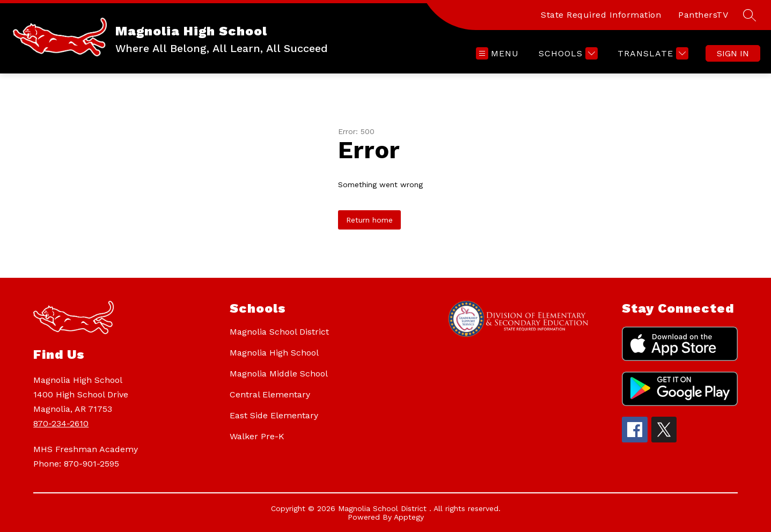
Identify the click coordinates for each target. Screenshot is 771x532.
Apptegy (409, 517)
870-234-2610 (61, 423)
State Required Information (601, 15)
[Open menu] (497, 53)
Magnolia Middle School (279, 374)
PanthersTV (703, 15)
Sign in (733, 53)
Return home (369, 220)
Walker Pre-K (257, 436)
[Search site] (750, 15)
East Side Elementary (274, 415)
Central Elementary (270, 394)
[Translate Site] (652, 53)
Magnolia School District (279, 332)
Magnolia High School (274, 353)
